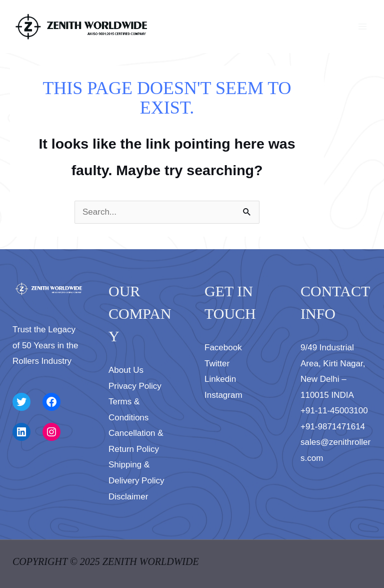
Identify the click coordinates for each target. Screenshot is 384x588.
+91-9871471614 (333, 427)
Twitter (217, 364)
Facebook (223, 348)
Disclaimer (128, 497)
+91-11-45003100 (334, 411)
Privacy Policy (135, 386)
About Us (126, 370)
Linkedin (220, 379)
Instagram (223, 395)
